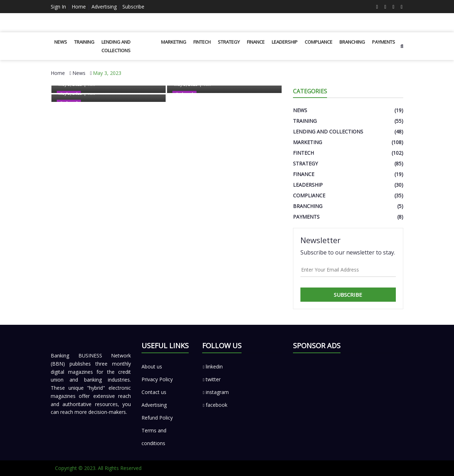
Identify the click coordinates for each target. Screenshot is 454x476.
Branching (352, 42)
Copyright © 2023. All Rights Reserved (98, 468)
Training (84, 42)
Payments (384, 42)
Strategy (229, 42)
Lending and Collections (116, 46)
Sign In (58, 7)
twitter (211, 379)
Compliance (319, 42)
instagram (215, 392)
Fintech (202, 42)
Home (79, 7)
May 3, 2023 (107, 73)
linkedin (212, 366)
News (61, 42)
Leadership (285, 42)
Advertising (104, 7)
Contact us (154, 392)
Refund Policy (157, 418)
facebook (215, 405)
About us (152, 366)
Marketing (174, 42)
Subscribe (133, 7)
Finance (256, 42)
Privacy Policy (157, 379)
